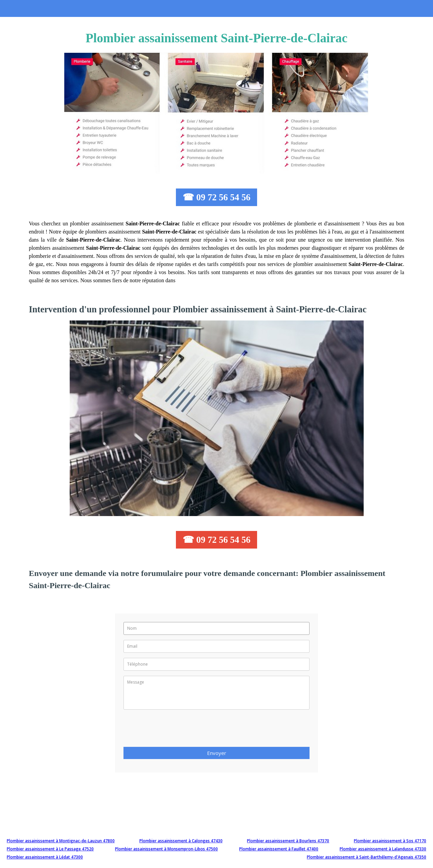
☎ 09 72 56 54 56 (217, 197)
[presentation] (175, 730)
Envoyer (217, 753)
